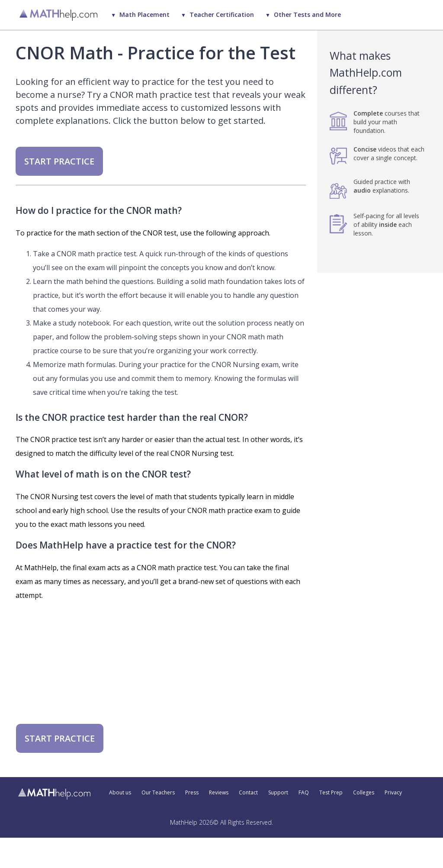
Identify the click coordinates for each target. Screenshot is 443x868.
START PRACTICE (59, 161)
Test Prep (331, 793)
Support (278, 793)
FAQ (304, 793)
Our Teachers (158, 793)
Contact (248, 793)
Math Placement (144, 15)
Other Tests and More (307, 15)
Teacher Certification (222, 15)
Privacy (393, 793)
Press (192, 793)
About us (120, 793)
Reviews (219, 793)
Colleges (364, 793)
